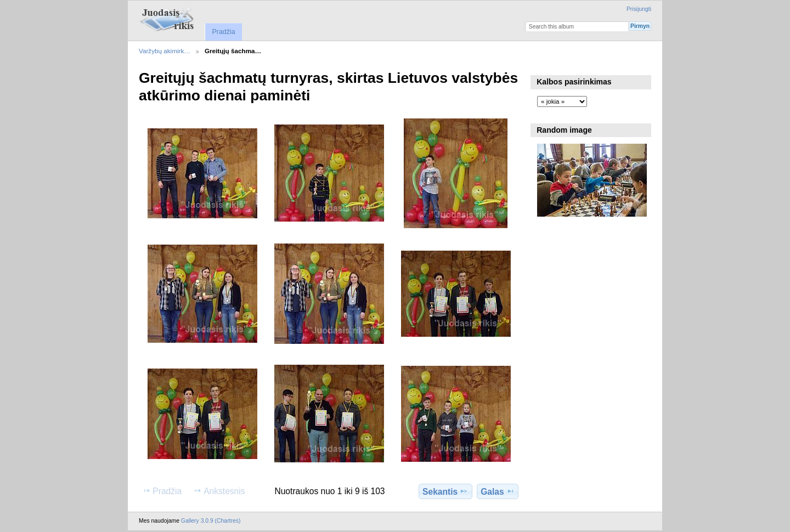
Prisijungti (639, 9)
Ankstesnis (219, 491)
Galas (498, 491)
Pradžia (223, 32)
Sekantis (445, 491)
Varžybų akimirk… (165, 51)
